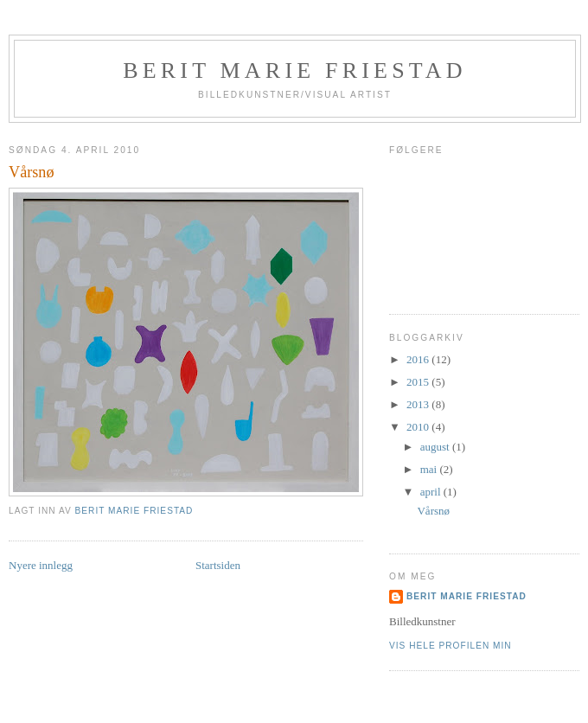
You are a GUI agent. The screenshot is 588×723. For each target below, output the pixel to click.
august (436, 447)
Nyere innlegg (41, 565)
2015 (419, 382)
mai (430, 469)
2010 (419, 427)
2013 (419, 404)
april (432, 492)
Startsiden (218, 565)
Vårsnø (433, 511)
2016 (419, 359)
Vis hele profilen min (451, 646)
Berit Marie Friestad (295, 70)
